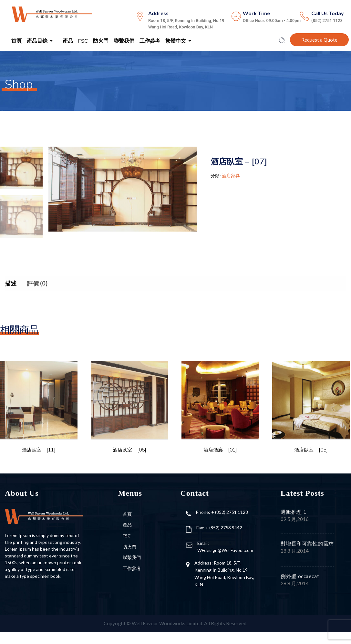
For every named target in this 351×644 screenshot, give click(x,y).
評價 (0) (37, 283)
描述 (11, 283)
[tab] (15, 283)
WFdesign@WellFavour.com (225, 550)
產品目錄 (36, 41)
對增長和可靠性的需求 (307, 544)
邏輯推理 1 (294, 512)
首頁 (16, 41)
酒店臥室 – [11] (39, 450)
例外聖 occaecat (300, 576)
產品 (67, 41)
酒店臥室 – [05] (311, 450)
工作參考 (149, 41)
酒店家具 (231, 176)
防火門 (100, 41)
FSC (82, 41)
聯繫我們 (123, 41)
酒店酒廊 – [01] (220, 450)
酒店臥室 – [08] (129, 450)
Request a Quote (319, 40)
